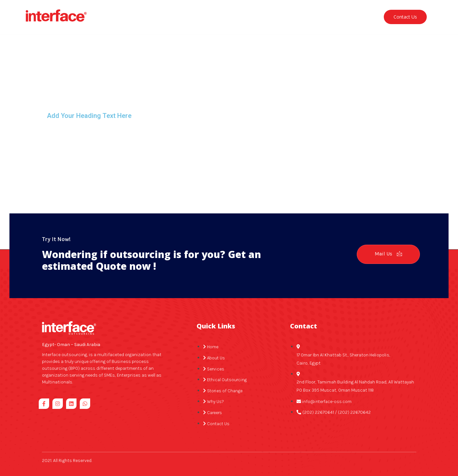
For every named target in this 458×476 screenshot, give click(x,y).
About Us (148, 14)
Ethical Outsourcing (233, 14)
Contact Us (405, 14)
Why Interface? (339, 14)
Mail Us (387, 248)
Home (117, 14)
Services (185, 14)
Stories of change (289, 14)
